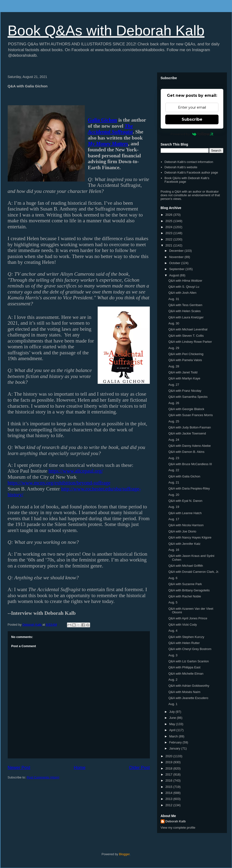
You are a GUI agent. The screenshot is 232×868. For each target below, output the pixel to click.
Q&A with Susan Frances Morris (191, 415)
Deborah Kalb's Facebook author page (191, 172)
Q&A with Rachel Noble (185, 596)
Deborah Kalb (176, 821)
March (174, 736)
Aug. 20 (174, 495)
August (174, 275)
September (177, 269)
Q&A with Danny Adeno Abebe (190, 446)
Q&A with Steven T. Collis (186, 336)
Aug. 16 (174, 550)
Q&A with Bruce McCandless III (190, 464)
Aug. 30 (174, 323)
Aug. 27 (174, 385)
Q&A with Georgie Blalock (186, 409)
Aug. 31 (174, 299)
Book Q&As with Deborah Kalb (106, 31)
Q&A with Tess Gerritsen (185, 305)
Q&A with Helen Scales (185, 311)
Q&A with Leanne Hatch (185, 513)
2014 (169, 793)
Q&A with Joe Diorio (182, 531)
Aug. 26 (174, 403)
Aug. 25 (174, 421)
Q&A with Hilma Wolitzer (185, 281)
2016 (169, 780)
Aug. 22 (174, 470)
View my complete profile (178, 828)
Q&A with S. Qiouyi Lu (184, 287)
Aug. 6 (173, 578)
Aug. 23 (174, 458)
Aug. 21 (174, 482)
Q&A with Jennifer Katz (184, 544)
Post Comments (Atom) (43, 777)
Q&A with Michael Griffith (186, 566)
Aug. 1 (173, 704)
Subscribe (192, 119)
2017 (169, 774)
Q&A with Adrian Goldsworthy (189, 686)
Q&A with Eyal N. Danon (185, 501)
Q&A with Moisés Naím (184, 692)
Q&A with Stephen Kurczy (186, 637)
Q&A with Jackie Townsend (187, 433)
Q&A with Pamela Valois (185, 360)
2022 (169, 239)
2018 (169, 768)
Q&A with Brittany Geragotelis (189, 590)
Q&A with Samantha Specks (188, 397)
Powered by (192, 134)
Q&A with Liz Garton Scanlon (189, 661)
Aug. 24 (174, 440)
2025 (169, 221)
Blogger (124, 854)
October (175, 263)
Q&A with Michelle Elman (186, 674)
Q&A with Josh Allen (182, 293)
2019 (169, 762)
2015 (169, 787)
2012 (169, 805)
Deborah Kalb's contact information (189, 162)
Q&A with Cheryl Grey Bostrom (190, 649)
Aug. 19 (174, 507)
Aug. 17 (174, 519)
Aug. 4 (173, 631)
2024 (169, 227)
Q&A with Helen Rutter (184, 643)
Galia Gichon (103, 120)
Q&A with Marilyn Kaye (184, 378)
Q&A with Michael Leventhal (188, 329)
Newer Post (19, 768)
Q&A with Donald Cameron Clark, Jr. (194, 572)
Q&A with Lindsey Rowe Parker (190, 342)
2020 (169, 756)
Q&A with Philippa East (184, 667)
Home (80, 768)
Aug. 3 (173, 655)
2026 (169, 215)
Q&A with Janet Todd (183, 372)
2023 (169, 233)
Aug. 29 (174, 348)
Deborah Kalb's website (181, 167)
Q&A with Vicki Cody (183, 625)
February (176, 742)
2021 (169, 245)
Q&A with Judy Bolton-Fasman (190, 427)
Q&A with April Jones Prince (188, 618)
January (175, 748)
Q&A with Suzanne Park (185, 584)
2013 (169, 799)
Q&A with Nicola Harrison (186, 525)
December (177, 251)
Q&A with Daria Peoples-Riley (189, 488)
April (173, 730)
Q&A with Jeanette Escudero (188, 698)
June (173, 718)
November (177, 257)
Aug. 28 (174, 366)
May (172, 724)
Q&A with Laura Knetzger (186, 317)
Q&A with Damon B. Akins (186, 452)
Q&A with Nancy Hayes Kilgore (190, 537)
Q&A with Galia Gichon (184, 476)
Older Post (139, 768)
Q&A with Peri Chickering (186, 354)
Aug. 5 (173, 602)
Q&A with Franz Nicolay (185, 391)
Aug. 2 (173, 680)
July (172, 712)
